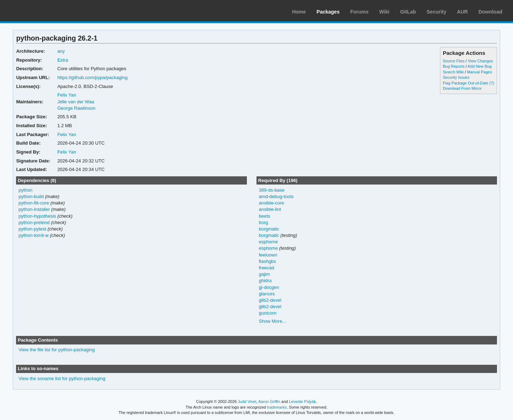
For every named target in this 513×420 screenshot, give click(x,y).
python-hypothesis (37, 216)
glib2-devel (270, 300)
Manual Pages (480, 72)
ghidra (265, 281)
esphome (268, 242)
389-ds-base (271, 190)
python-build (31, 196)
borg (263, 222)
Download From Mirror (462, 88)
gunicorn (268, 313)
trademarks (277, 407)
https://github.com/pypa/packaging (92, 77)
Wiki (385, 12)
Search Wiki (453, 72)
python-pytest (32, 229)
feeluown (268, 255)
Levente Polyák (302, 401)
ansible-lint (270, 209)
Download (490, 12)
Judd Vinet (247, 401)
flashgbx (267, 261)
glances (267, 294)
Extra (63, 60)
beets (264, 216)
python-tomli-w (33, 235)
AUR (462, 12)
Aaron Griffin (269, 401)
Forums (359, 12)
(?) (492, 83)
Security (437, 12)
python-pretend (34, 222)
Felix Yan (67, 95)
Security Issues (456, 77)
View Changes (480, 61)
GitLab (408, 12)
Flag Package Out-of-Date (466, 83)
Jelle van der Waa (76, 102)
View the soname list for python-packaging (62, 378)
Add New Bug (480, 66)
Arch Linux (39, 11)
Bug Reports (454, 66)
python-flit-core (34, 203)
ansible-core (271, 203)
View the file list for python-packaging (57, 350)
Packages (328, 12)
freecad (266, 268)
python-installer (34, 209)
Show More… (273, 321)
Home (299, 12)
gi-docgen (269, 287)
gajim (264, 274)
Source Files (454, 61)
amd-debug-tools (276, 196)
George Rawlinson (76, 108)
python (25, 190)
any (61, 51)
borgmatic (269, 229)
